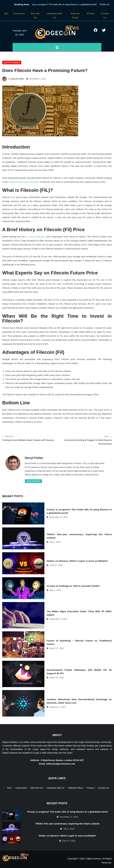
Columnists (19, 13)
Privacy (91, 13)
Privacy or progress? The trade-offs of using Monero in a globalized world (64, 4)
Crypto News (12, 63)
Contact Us (103, 788)
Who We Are (37, 788)
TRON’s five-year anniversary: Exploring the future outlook (79, 536)
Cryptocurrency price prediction (24, 182)
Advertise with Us (56, 788)
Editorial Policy (75, 788)
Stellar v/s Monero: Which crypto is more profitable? (77, 561)
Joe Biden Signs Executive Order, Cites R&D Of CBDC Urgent (79, 613)
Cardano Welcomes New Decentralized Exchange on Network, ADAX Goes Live (79, 701)
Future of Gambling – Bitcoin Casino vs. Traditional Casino (79, 642)
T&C (6, 13)
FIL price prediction (35, 237)
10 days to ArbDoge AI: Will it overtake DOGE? (73, 586)
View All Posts (33, 481)
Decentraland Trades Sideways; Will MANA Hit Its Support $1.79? (79, 672)
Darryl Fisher (18, 79)
